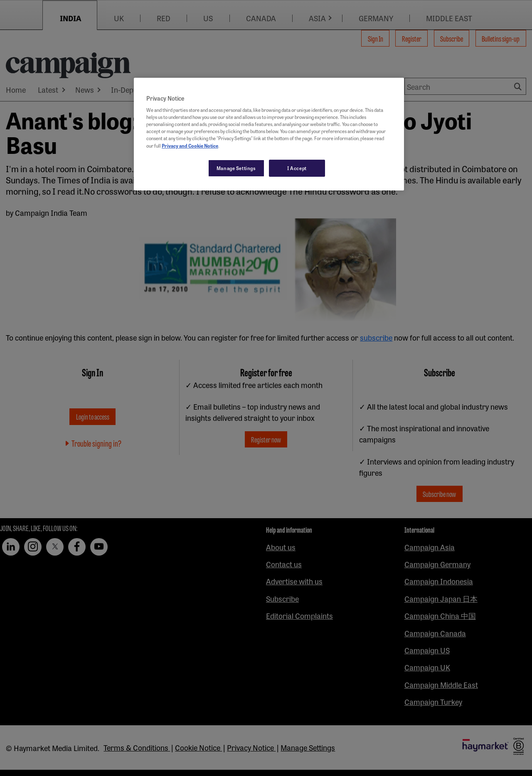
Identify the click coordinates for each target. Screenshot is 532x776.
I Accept (297, 168)
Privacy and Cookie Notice (190, 146)
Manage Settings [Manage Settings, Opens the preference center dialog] (236, 168)
